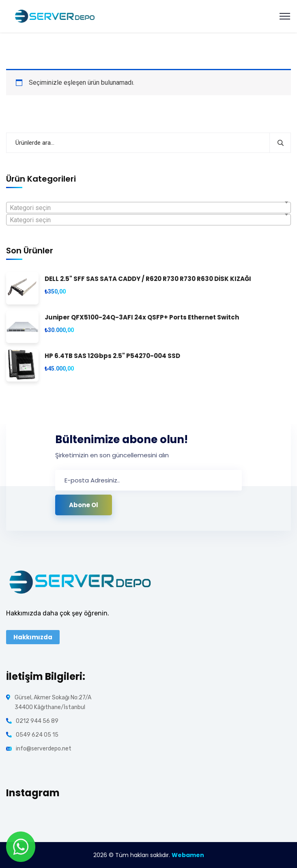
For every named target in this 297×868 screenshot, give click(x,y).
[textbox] (148, 208)
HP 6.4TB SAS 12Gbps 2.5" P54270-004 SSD (112, 356)
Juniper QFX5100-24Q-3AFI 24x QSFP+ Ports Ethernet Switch (142, 318)
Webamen (188, 855)
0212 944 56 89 (37, 721)
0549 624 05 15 (37, 735)
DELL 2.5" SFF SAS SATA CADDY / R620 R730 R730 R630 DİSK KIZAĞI (148, 279)
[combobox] (148, 208)
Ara (280, 143)
